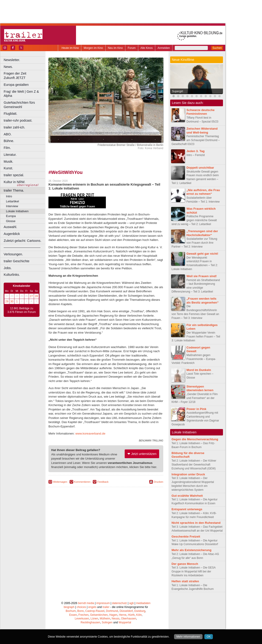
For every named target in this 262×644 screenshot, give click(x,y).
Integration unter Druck (188, 474)
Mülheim (105, 619)
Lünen (94, 619)
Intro (9, 196)
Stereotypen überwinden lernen (200, 388)
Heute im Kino (70, 48)
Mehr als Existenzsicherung (192, 550)
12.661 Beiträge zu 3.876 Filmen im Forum (21, 310)
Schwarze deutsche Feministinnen (200, 112)
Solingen (107, 622)
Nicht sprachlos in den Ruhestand (196, 523)
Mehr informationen (188, 637)
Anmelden (164, 48)
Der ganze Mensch (185, 564)
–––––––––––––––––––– (22, 247)
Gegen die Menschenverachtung (195, 439)
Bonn (81, 611)
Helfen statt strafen (185, 581)
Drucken (159, 482)
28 (36, 296)
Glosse (11, 221)
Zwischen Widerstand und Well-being (202, 131)
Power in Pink (196, 409)
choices (81, 607)
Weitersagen (60, 482)
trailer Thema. (14, 190)
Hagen (113, 615)
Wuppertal (125, 622)
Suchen (217, 48)
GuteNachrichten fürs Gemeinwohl (19, 105)
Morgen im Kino (93, 48)
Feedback (103, 482)
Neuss (116, 619)
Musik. (8, 162)
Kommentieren (82, 482)
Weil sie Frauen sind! (202, 276)
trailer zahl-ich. (14, 127)
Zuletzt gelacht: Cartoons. (23, 241)
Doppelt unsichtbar (200, 168)
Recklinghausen (90, 622)
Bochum (71, 611)
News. (8, 67)
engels (92, 607)
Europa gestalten (16, 85)
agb (132, 603)
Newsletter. (12, 60)
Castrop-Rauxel (95, 611)
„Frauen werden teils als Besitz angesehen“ (203, 301)
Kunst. (8, 168)
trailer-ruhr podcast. (18, 120)
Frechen (84, 615)
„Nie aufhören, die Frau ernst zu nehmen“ (203, 192)
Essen (73, 615)
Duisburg (140, 611)
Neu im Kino (115, 48)
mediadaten (143, 603)
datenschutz (120, 603)
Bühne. (9, 141)
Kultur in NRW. (14, 182)
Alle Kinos (147, 48)
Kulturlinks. (12, 275)
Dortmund (112, 611)
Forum (132, 48)
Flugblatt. (10, 114)
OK (209, 637)
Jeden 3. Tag (196, 151)
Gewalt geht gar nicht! (202, 254)
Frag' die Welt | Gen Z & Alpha (21, 94)
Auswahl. (10, 227)
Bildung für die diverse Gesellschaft (188, 455)
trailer (106, 607)
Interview (12, 206)
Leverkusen (82, 619)
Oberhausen (129, 619)
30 (12, 301)
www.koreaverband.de (90, 434)
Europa (11, 216)
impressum (103, 603)
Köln (139, 615)
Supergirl (177, 91)
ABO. (8, 134)
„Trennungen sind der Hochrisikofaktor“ (202, 233)
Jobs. (8, 268)
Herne (123, 615)
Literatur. (10, 155)
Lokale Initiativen (17, 211)
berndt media (86, 603)
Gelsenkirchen (99, 615)
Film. (7, 148)
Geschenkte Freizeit (186, 537)
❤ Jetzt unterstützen (142, 454)
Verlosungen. (13, 254)
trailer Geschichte (17, 261)
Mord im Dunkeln (199, 370)
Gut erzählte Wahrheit (187, 496)
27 (31, 296)
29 (7, 301)
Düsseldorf (126, 611)
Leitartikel (12, 201)
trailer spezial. (14, 175)
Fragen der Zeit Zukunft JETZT (25, 76)
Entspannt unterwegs (187, 509)
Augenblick (12, 234)
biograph (69, 607)
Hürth (131, 615)
